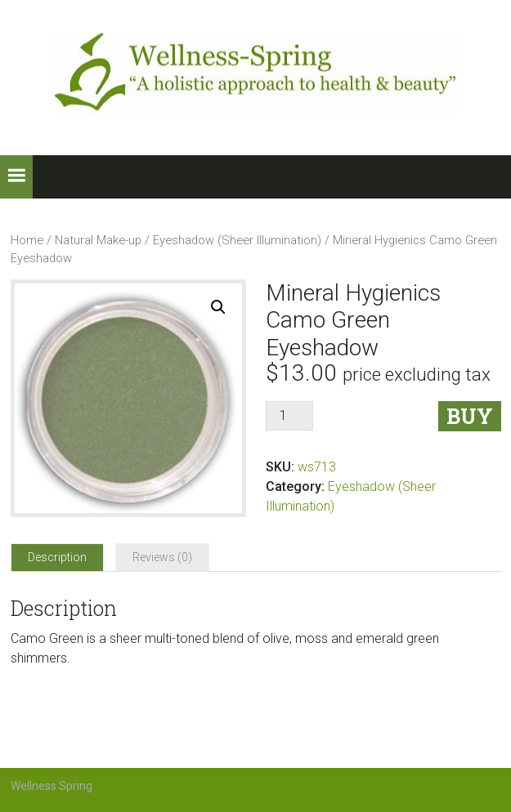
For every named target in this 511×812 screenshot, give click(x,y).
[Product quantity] (289, 416)
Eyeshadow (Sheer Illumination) (237, 240)
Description (57, 557)
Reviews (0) (162, 557)
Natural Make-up (98, 240)
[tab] (57, 557)
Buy (470, 416)
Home (27, 240)
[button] (16, 177)
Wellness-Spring (256, 74)
